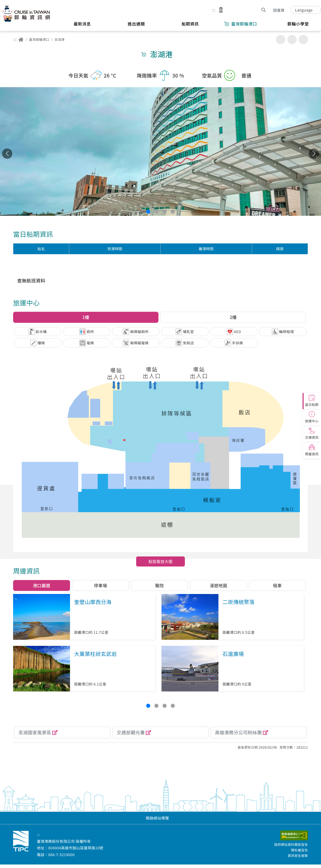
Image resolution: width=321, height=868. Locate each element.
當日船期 (312, 404)
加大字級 (292, 39)
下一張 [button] (314, 154)
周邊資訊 (312, 454)
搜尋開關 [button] (264, 10)
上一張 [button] (7, 154)
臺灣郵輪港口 (39, 39)
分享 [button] (254, 10)
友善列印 (281, 39)
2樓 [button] (233, 317)
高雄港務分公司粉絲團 (238, 732)
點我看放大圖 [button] (160, 561)
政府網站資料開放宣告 (291, 844)
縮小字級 (303, 39)
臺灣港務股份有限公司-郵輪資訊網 (26, 15)
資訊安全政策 (298, 855)
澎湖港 (60, 39)
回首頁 (279, 10)
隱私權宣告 (299, 850)
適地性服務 (221, 10)
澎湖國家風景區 (35, 732)
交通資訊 (312, 437)
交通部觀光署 (131, 732)
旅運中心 (312, 421)
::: (214, 10)
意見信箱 (245, 10)
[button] (148, 212)
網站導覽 (232, 10)
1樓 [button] (86, 317)
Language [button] (304, 10)
